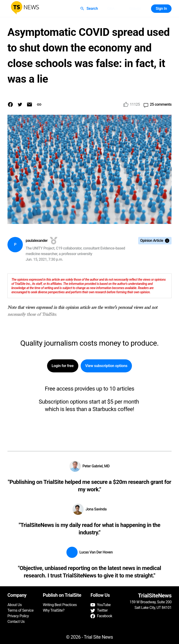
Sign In (161, 9)
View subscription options (106, 366)
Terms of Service (21, 610)
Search (89, 9)
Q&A (111, 9)
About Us (15, 605)
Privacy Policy (18, 616)
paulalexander (37, 241)
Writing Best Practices (60, 605)
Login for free (63, 366)
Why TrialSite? (54, 610)
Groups (135, 9)
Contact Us (16, 622)
